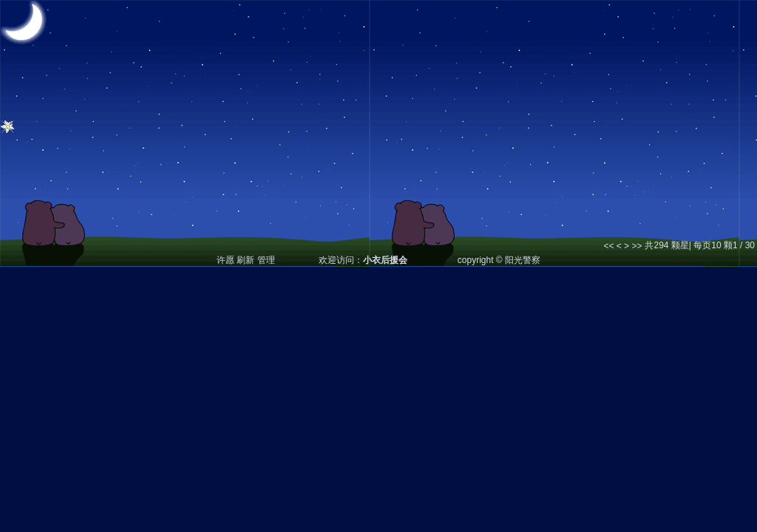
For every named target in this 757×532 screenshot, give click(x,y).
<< (608, 246)
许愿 (225, 260)
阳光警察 (523, 260)
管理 (266, 260)
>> (637, 246)
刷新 (245, 260)
